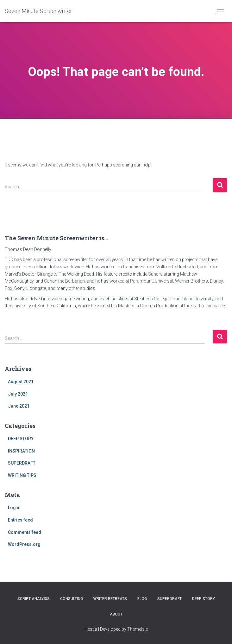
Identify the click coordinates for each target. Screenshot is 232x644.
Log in (14, 508)
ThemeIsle (138, 629)
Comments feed (25, 532)
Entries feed (20, 520)
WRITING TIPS (22, 475)
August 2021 (21, 382)
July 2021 (18, 394)
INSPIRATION (21, 451)
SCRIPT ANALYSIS (34, 599)
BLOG (142, 599)
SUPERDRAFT (22, 463)
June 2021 (19, 406)
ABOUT (116, 614)
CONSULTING (72, 599)
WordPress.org (24, 544)
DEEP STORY (21, 439)
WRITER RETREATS (110, 599)
